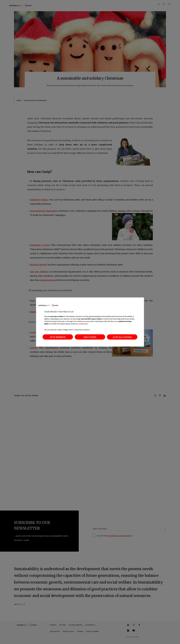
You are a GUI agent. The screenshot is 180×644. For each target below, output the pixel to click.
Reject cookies (90, 337)
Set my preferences (58, 337)
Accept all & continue (122, 337)
